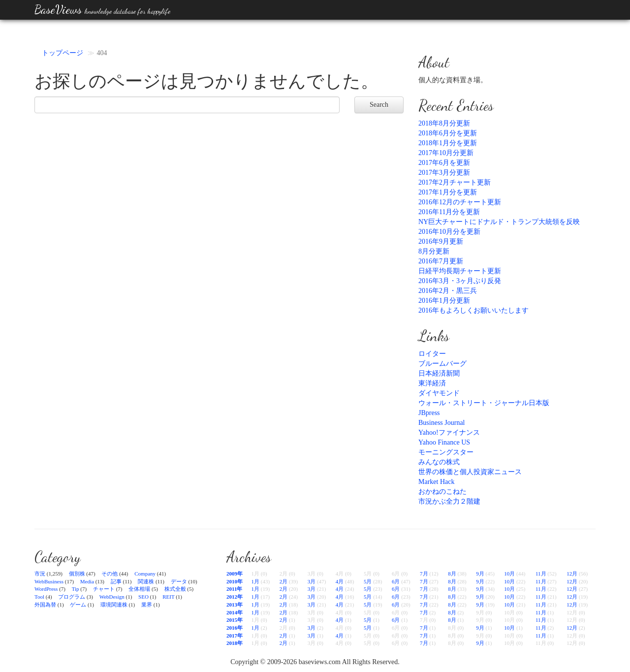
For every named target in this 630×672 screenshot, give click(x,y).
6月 (396, 581)
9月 (480, 574)
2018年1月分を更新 (448, 143)
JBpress (429, 413)
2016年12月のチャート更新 (460, 202)
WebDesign (112, 597)
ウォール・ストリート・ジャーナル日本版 (484, 403)
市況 (40, 574)
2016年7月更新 (441, 261)
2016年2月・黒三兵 (448, 291)
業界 (147, 605)
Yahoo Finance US (444, 442)
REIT (168, 597)
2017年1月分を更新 (448, 192)
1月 (256, 581)
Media (87, 581)
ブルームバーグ (442, 364)
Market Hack (436, 482)
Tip (76, 589)
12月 (572, 574)
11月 (541, 574)
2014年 (235, 612)
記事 (116, 581)
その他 (110, 574)
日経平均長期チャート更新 (460, 271)
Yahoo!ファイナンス (449, 432)
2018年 (235, 643)
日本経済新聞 (439, 373)
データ (179, 581)
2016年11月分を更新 (449, 212)
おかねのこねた (442, 492)
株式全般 (175, 589)
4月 (340, 581)
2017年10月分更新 (446, 153)
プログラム (72, 597)
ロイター (432, 354)
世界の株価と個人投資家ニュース (470, 472)
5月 (368, 581)
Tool (39, 597)
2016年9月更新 (441, 241)
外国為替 (45, 605)
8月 (452, 574)
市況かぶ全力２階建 (449, 501)
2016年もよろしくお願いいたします (473, 310)
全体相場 (139, 589)
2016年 (235, 628)
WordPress (46, 589)
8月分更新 (434, 251)
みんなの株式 (439, 462)
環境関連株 (114, 605)
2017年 (235, 636)
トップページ (63, 53)
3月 (312, 581)
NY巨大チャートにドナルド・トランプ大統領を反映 (499, 222)
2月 (284, 581)
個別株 (77, 574)
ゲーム (78, 605)
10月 (509, 574)
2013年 (235, 605)
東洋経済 (432, 383)
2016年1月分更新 (444, 301)
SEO (143, 597)
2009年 (235, 574)
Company (145, 574)
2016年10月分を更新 (449, 232)
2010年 (235, 581)
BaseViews (102, 10)
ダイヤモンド (439, 393)
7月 (424, 574)
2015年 (235, 620)
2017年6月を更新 (444, 163)
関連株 (146, 581)
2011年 (234, 589)
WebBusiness (49, 581)
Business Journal (442, 423)
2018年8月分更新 (444, 123)
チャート (104, 589)
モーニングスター (446, 452)
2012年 (235, 597)
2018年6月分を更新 (448, 133)
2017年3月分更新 (444, 173)
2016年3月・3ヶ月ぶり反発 (460, 281)
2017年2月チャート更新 (455, 182)
